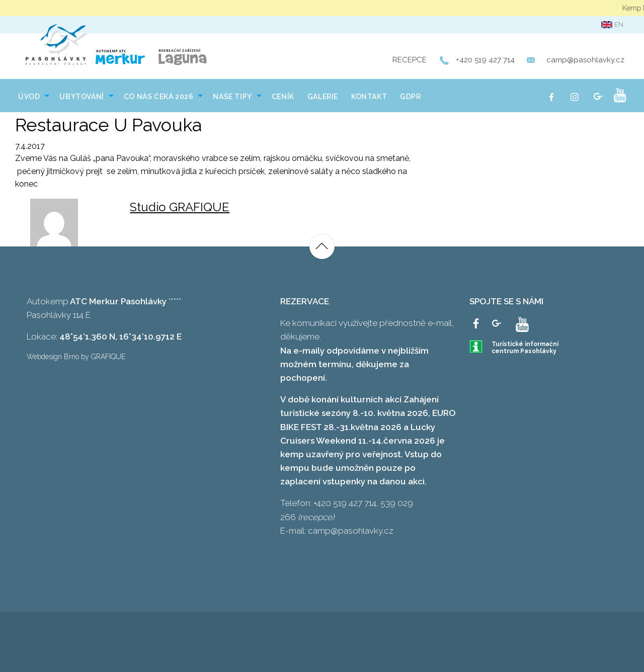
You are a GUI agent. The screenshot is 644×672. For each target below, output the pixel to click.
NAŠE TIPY (232, 97)
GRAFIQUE (108, 357)
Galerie (323, 97)
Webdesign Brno (53, 357)
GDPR (410, 97)
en (612, 25)
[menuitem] (32, 96)
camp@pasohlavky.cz (585, 60)
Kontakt (369, 97)
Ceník (283, 97)
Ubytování (82, 97)
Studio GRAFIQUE (180, 207)
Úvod (29, 97)
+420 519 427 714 (485, 60)
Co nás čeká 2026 (159, 97)
